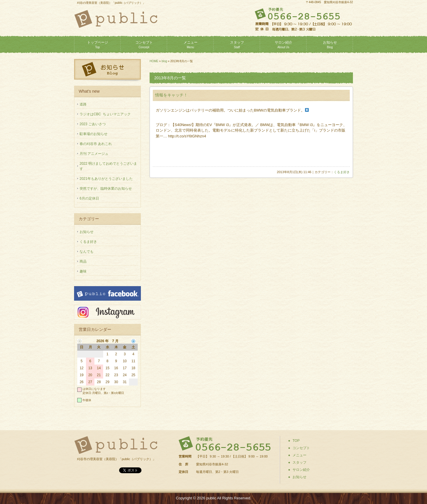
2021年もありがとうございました (106, 179)
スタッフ (237, 45)
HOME (154, 61)
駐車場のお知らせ (94, 134)
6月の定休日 (89, 198)
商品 (83, 261)
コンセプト (144, 45)
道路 (83, 104)
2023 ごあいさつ (93, 124)
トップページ (98, 45)
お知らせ (330, 45)
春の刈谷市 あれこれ (96, 144)
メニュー (191, 45)
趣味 (83, 271)
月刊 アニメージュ (94, 154)
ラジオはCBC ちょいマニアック (105, 114)
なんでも (87, 252)
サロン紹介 (284, 45)
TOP (296, 441)
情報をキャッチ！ (171, 95)
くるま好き (342, 172)
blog (164, 61)
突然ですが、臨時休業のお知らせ (106, 189)
